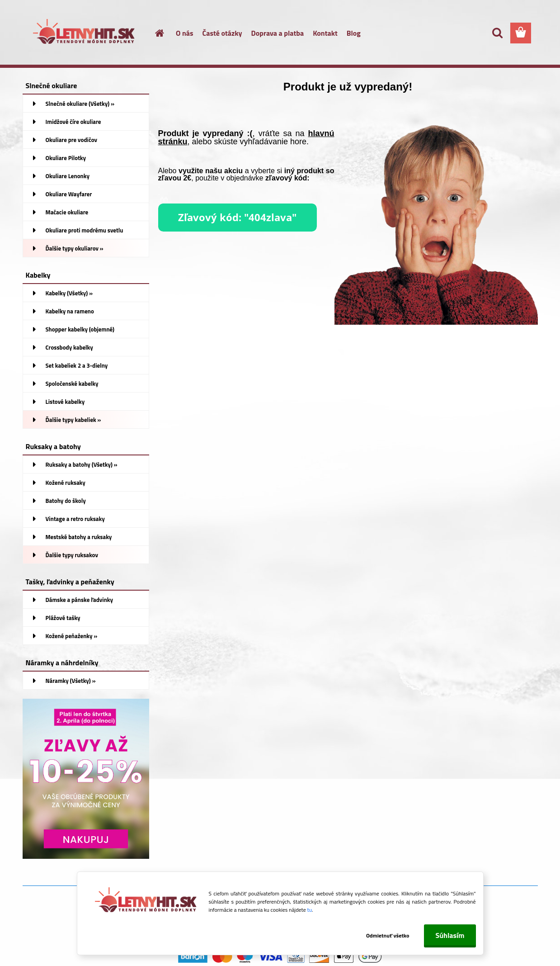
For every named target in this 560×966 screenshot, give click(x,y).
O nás (185, 33)
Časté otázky (222, 33)
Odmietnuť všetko (388, 935)
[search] (497, 33)
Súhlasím (450, 935)
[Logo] (85, 33)
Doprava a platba (278, 33)
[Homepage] (154, 33)
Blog (354, 33)
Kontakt (325, 33)
